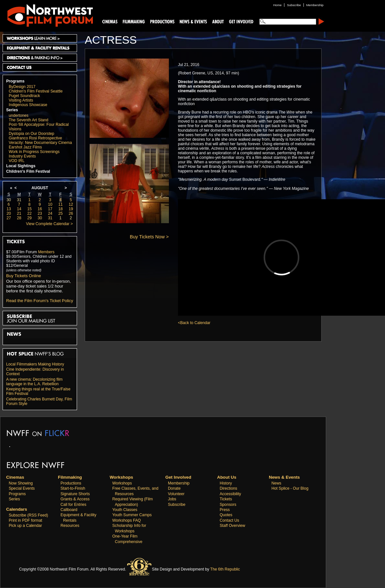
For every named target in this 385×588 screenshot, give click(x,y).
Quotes (226, 515)
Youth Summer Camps (132, 515)
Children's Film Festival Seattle (36, 91)
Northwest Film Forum (47, 15)
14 (19, 209)
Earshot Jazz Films (25, 147)
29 (29, 218)
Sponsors (228, 505)
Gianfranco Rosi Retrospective (35, 138)
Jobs (172, 499)
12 (71, 204)
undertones (19, 115)
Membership (179, 483)
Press (225, 510)
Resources (70, 526)
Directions (228, 488)
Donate (174, 488)
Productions (71, 483)
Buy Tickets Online (24, 276)
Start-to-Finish (73, 488)
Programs (15, 81)
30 (9, 200)
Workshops (122, 483)
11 (60, 204)
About (218, 21)
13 (9, 209)
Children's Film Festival (28, 171)
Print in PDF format (25, 520)
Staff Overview (232, 526)
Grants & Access (75, 499)
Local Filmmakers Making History (35, 364)
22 (29, 213)
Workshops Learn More (40, 38)
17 (50, 209)
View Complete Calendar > (49, 224)
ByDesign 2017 (22, 87)
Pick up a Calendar (25, 526)
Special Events (22, 488)
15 (29, 209)
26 (71, 213)
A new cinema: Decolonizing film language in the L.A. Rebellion (34, 382)
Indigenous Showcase (28, 105)
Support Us (240, 21)
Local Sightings (21, 166)
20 (9, 213)
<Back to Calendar (194, 323)
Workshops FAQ (126, 520)
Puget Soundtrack (24, 96)
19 (71, 209)
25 (60, 213)
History (226, 483)
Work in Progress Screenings (34, 152)
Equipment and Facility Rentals (40, 48)
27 (9, 218)
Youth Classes (125, 510)
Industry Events (22, 156)
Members (46, 252)
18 (60, 209)
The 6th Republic (225, 569)
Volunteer (176, 494)
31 (19, 200)
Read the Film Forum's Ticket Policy (40, 301)
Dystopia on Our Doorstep (32, 134)
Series (12, 110)
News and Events (193, 21)
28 (19, 218)
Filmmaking (133, 21)
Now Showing (21, 483)
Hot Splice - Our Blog (290, 488)
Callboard (69, 510)
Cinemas (110, 21)
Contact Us (40, 67)
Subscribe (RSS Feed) (28, 515)
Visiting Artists (21, 100)
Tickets (226, 499)
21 (19, 213)
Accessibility (230, 494)
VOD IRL (17, 161)
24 (50, 213)
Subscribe (177, 505)
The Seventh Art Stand (28, 120)
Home (278, 5)
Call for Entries (73, 505)
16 (40, 209)
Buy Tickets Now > (149, 237)
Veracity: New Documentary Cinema (40, 143)
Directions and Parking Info (40, 58)
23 (40, 213)
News (276, 483)
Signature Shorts (75, 494)
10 (50, 204)
